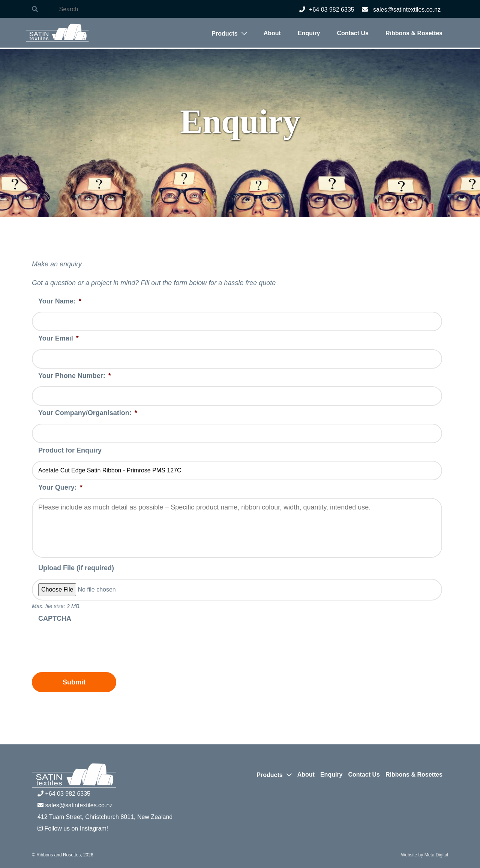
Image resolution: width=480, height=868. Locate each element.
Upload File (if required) (76, 568)
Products (224, 34)
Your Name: (60, 301)
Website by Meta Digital (424, 855)
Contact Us (353, 33)
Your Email (58, 338)
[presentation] (89, 644)
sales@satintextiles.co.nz (401, 10)
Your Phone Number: (75, 376)
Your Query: (60, 487)
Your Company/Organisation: (88, 413)
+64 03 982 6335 (327, 10)
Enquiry (309, 33)
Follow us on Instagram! (73, 828)
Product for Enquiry (70, 450)
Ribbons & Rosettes (414, 33)
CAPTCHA (55, 619)
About (272, 33)
